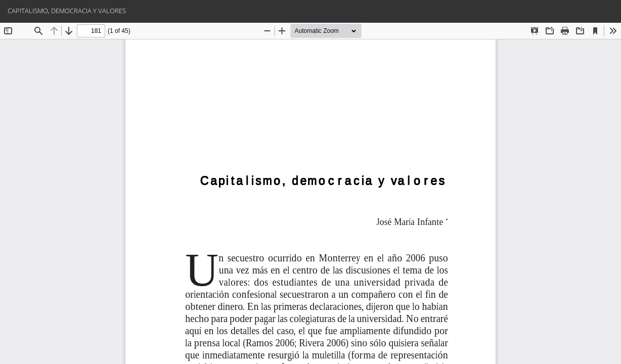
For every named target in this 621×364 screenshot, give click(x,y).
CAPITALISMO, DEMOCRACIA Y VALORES (67, 11)
